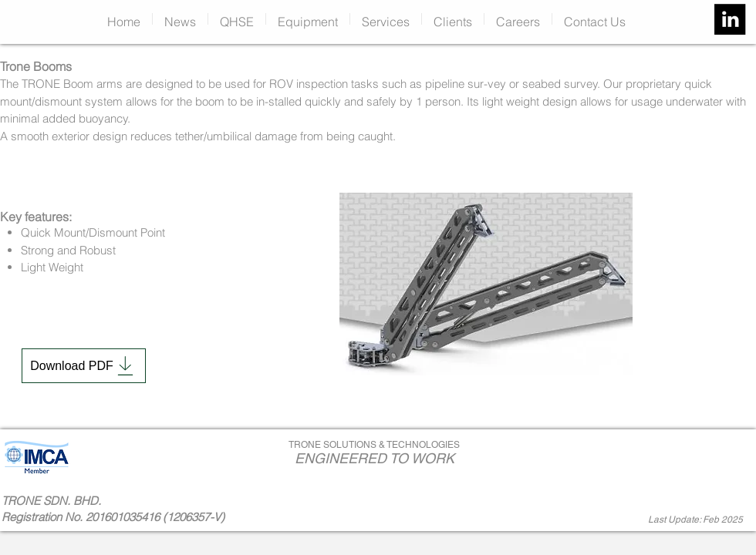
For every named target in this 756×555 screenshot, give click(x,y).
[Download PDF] (84, 366)
